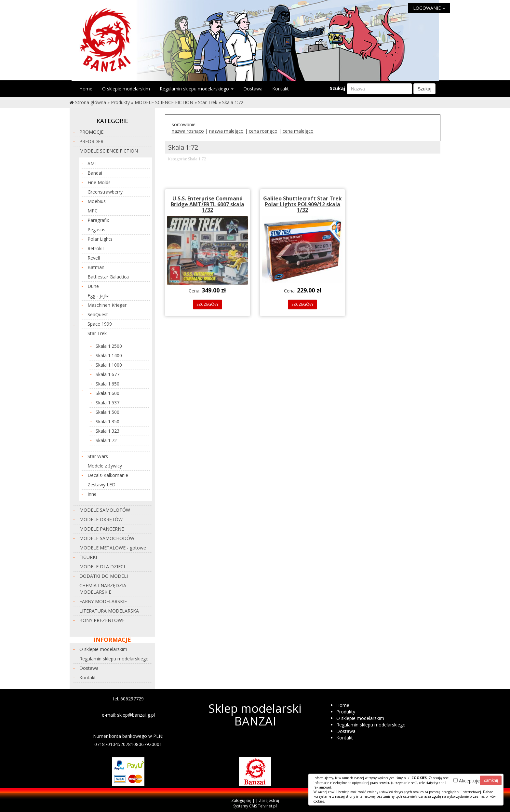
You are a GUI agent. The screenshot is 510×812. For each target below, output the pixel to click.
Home (86, 89)
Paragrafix (98, 220)
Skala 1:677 (107, 374)
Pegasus (96, 230)
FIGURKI (88, 557)
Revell (94, 258)
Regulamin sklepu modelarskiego (197, 89)
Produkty (120, 102)
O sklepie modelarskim (126, 89)
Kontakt (281, 89)
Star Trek (208, 102)
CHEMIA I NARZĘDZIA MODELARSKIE (103, 589)
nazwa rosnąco (188, 131)
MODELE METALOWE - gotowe (113, 548)
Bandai (95, 173)
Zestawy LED (101, 485)
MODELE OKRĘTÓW (101, 519)
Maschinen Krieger (107, 305)
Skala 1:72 (233, 102)
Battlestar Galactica (108, 277)
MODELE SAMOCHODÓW (107, 538)
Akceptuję (467, 781)
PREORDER (91, 141)
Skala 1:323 (107, 431)
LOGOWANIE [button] (429, 8)
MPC (93, 211)
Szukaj (337, 88)
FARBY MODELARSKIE (103, 601)
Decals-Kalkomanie (108, 475)
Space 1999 (100, 324)
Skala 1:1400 (109, 355)
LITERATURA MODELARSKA (109, 611)
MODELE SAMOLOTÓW (105, 510)
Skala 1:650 (107, 384)
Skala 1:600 (107, 393)
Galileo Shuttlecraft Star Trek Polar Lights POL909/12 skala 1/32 (302, 204)
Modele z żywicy (105, 466)
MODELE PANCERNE (102, 529)
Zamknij (491, 780)
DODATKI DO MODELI (104, 576)
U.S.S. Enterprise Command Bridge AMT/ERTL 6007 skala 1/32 (208, 204)
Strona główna (91, 102)
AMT (93, 163)
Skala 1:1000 (109, 365)
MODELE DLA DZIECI (102, 567)
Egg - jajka (99, 296)
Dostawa (253, 89)
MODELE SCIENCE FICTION (164, 102)
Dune (93, 286)
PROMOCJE (91, 132)
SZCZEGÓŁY (208, 304)
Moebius (97, 201)
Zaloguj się (241, 800)
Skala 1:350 (107, 421)
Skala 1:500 (107, 412)
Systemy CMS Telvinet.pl (255, 806)
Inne (92, 494)
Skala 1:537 (107, 403)
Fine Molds (99, 182)
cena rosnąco (263, 131)
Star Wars (98, 456)
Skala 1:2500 (109, 346)
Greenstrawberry (105, 192)
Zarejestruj (269, 800)
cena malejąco (298, 131)
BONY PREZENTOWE (102, 620)
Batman (96, 267)
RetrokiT (96, 248)
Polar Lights (100, 239)
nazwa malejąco (226, 131)
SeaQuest (98, 314)
